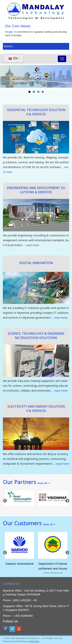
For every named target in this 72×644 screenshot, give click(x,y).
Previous (5, 501)
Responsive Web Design (14, 641)
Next (67, 501)
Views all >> (44, 483)
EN (13, 58)
